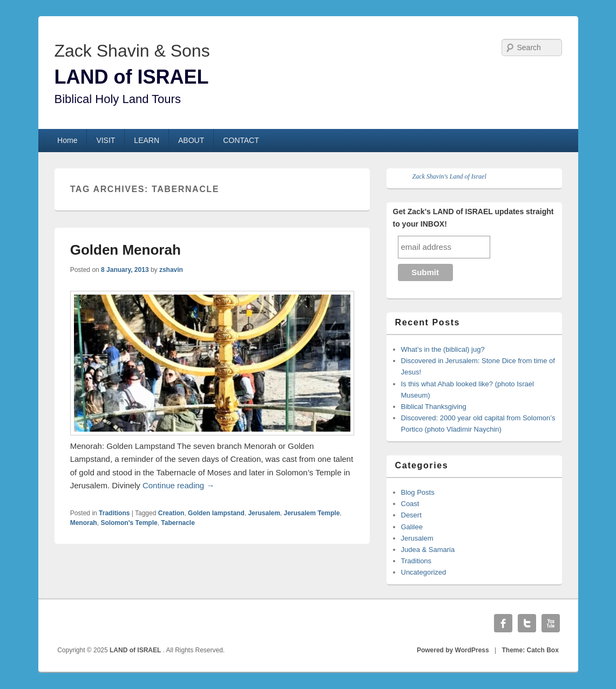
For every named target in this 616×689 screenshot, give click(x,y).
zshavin (171, 270)
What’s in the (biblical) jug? (443, 349)
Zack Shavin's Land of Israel (449, 176)
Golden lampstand (216, 513)
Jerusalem (264, 513)
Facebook (503, 623)
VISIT (106, 140)
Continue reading (178, 485)
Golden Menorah (126, 250)
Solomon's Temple (129, 523)
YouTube (551, 623)
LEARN (147, 140)
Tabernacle (178, 523)
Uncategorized (424, 572)
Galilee (412, 527)
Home (67, 140)
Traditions (114, 513)
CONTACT (241, 140)
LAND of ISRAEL (132, 77)
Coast (410, 504)
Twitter (527, 623)
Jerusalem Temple (312, 513)
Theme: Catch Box (530, 650)
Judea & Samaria (428, 550)
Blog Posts (418, 492)
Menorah (84, 523)
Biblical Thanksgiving (434, 407)
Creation (171, 513)
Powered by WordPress (453, 650)
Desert (411, 515)
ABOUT (191, 140)
